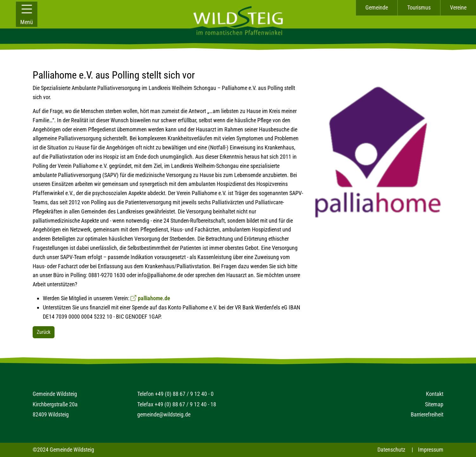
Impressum (431, 450)
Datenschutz (391, 450)
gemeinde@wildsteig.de (164, 414)
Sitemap (434, 404)
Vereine (458, 7)
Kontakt (435, 394)
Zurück (44, 332)
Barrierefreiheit (427, 414)
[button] (27, 14)
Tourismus (419, 7)
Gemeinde (377, 7)
